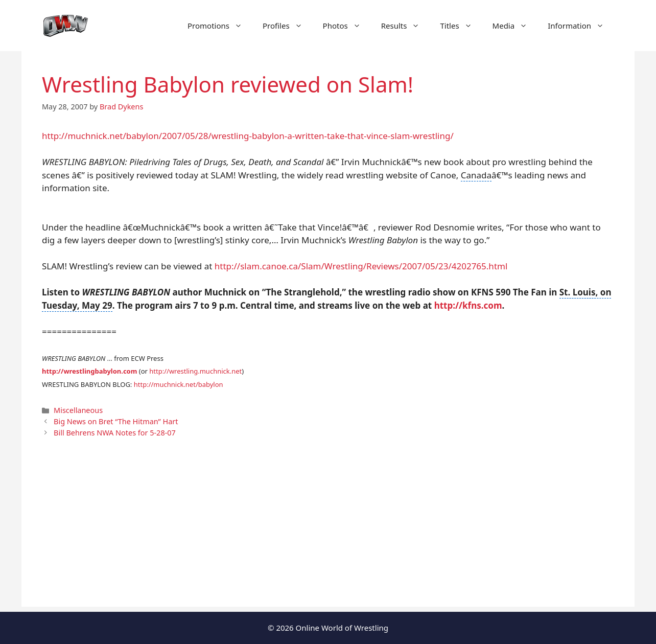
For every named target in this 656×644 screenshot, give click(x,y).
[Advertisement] (328, 535)
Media (515, 26)
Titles (461, 26)
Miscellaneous (78, 410)
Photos (347, 26)
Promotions (220, 26)
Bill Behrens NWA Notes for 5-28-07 (115, 433)
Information (581, 26)
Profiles (288, 26)
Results (406, 26)
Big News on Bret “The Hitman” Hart (116, 421)
